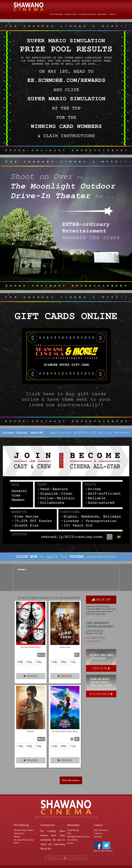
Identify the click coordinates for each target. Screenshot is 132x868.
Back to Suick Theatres (103, 851)
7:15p (72, 662)
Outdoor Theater (87, 14)
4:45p (63, 662)
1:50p (20, 746)
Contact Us (93, 641)
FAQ (69, 833)
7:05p (38, 662)
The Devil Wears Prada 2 (24, 830)
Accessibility (72, 840)
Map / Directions (101, 830)
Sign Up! (101, 600)
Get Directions (95, 638)
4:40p (63, 746)
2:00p (20, 662)
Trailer (31, 676)
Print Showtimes (71, 780)
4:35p (29, 662)
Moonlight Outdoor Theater (78, 837)
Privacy (70, 843)
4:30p (29, 746)
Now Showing (56, 14)
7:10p (38, 746)
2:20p (54, 662)
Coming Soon (71, 14)
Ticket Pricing (73, 830)
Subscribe (102, 14)
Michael (17, 837)
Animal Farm (19, 833)
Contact (112, 14)
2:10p (54, 746)
